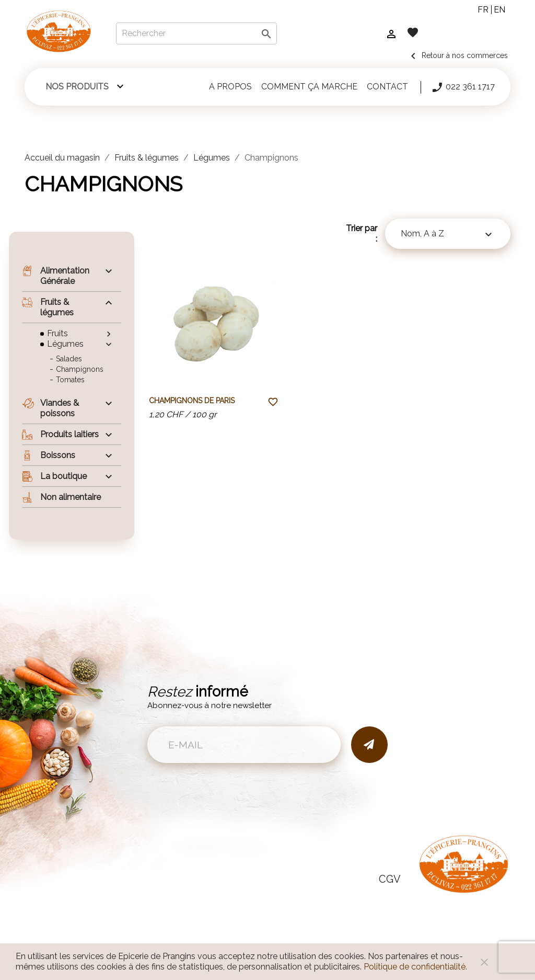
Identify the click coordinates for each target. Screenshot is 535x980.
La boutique (54, 476)
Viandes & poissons (50, 408)
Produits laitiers (60, 435)
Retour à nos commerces (457, 55)
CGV (390, 879)
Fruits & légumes (48, 307)
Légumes (65, 344)
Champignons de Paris (192, 401)
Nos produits (77, 87)
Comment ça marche (309, 87)
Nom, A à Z (448, 235)
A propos (230, 87)
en (499, 10)
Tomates (70, 380)
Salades (69, 359)
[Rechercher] (196, 33)
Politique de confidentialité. (415, 967)
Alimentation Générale (56, 276)
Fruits (57, 333)
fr (483, 10)
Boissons (49, 455)
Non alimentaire (61, 497)
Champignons (80, 369)
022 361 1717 (463, 87)
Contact (387, 87)
